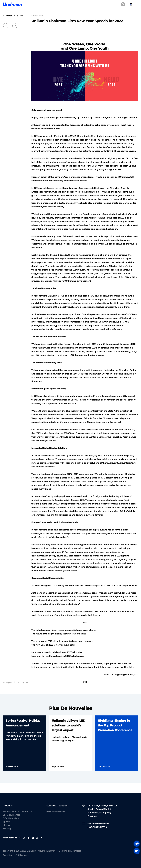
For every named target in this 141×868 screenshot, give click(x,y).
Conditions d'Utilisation (15, 855)
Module (7, 825)
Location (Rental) (12, 815)
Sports (6, 822)
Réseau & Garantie (56, 811)
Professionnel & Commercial (17, 811)
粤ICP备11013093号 (47, 851)
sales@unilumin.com (98, 824)
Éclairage (7, 829)
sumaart (77, 851)
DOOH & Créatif (11, 818)
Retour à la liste (13, 16)
